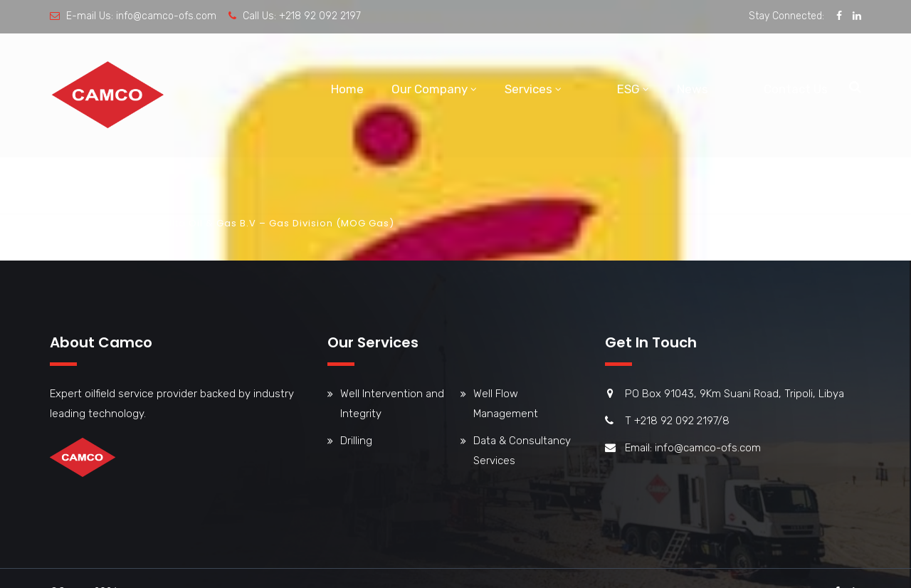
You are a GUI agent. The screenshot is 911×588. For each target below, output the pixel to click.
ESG (628, 89)
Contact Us (796, 89)
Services (528, 89)
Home (347, 89)
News (693, 89)
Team (116, 223)
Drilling (356, 441)
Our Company (430, 89)
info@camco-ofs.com (166, 16)
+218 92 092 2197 (320, 16)
